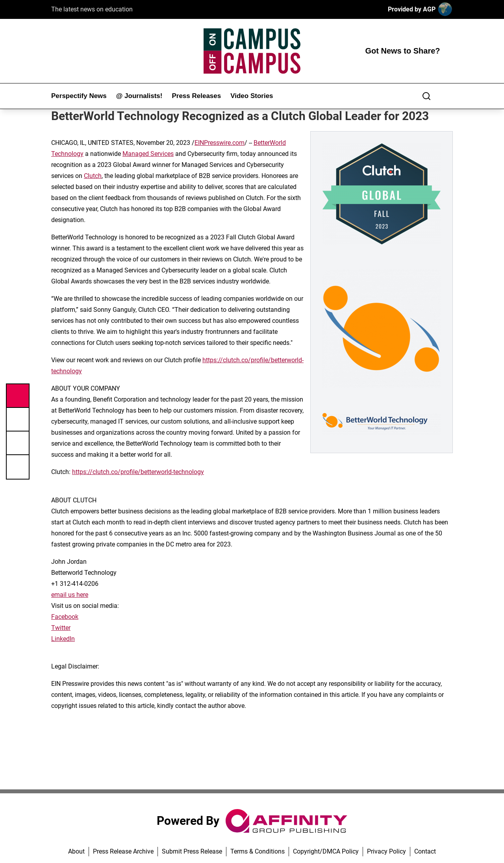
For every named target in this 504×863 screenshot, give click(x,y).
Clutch (93, 176)
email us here (70, 595)
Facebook (65, 617)
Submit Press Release (192, 851)
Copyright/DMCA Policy (326, 851)
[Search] (426, 96)
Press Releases (196, 96)
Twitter (61, 628)
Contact (425, 851)
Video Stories (252, 96)
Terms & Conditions (258, 851)
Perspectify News (79, 96)
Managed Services (148, 154)
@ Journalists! (139, 96)
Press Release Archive (123, 851)
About (76, 851)
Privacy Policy (386, 851)
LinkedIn (63, 639)
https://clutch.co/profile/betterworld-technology (138, 472)
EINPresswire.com (220, 143)
